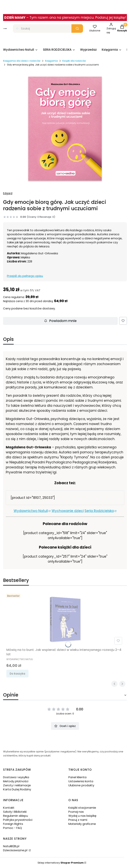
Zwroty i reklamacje (17, 785)
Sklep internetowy (61, 863)
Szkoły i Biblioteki (15, 812)
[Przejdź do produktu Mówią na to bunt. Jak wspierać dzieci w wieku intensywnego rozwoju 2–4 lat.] (65, 619)
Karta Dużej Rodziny (17, 789)
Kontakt (9, 808)
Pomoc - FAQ (13, 828)
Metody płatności (16, 781)
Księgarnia (51, 61)
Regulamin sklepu (16, 816)
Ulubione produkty (81, 785)
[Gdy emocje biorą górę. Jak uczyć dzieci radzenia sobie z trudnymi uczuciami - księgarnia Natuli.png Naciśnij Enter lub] (65, 129)
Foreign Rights (13, 824)
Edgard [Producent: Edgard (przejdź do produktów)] (8, 193)
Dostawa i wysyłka (16, 777)
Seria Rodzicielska (99, 511)
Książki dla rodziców (74, 61)
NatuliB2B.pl (11, 846)
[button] (77, 29)
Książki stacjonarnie (82, 808)
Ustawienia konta (81, 781)
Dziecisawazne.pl (16, 850)
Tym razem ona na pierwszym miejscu (62, 18)
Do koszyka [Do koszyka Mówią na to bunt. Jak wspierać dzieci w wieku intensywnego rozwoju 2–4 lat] (17, 674)
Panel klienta (77, 777)
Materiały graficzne (82, 824)
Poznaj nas (76, 812)
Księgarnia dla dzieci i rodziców (22, 61)
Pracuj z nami (78, 820)
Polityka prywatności (18, 820)
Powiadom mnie (60, 321)
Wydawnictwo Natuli (31, 511)
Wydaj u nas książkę (82, 816)
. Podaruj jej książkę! (110, 18)
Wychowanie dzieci (68, 511)
